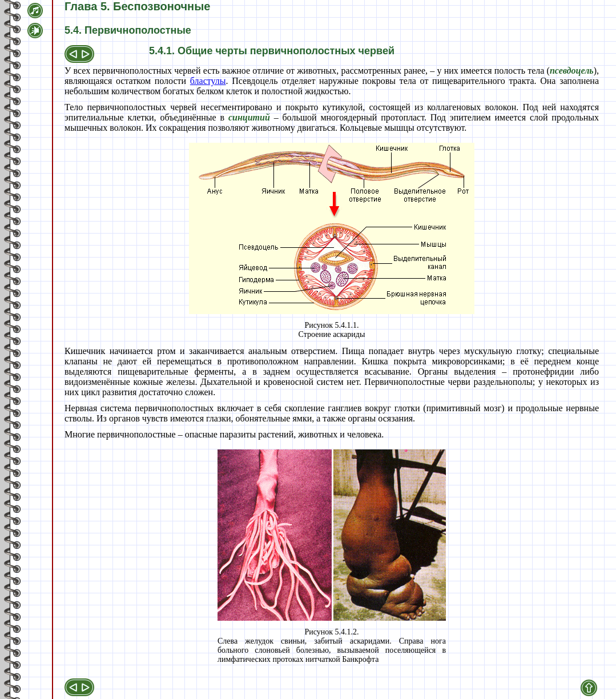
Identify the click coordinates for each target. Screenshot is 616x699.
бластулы (208, 81)
